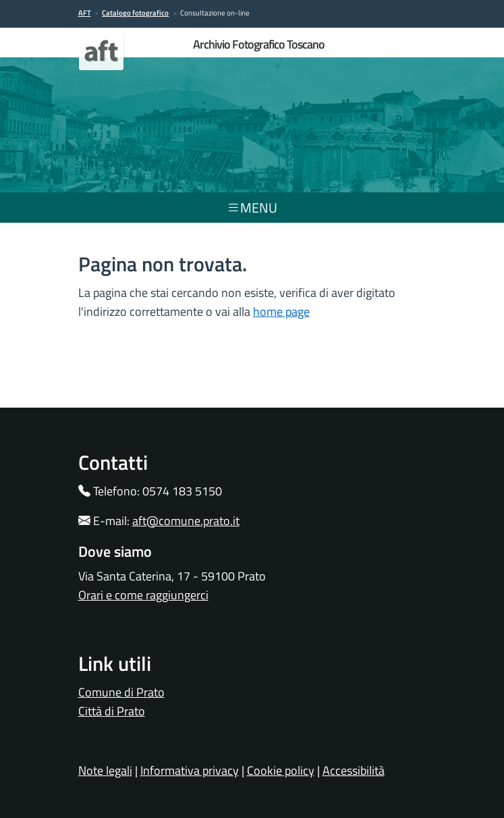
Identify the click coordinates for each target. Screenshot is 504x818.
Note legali (105, 770)
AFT (85, 13)
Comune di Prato (121, 692)
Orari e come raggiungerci (143, 595)
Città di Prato (112, 711)
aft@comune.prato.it (186, 521)
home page (281, 311)
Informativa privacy (190, 770)
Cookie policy (281, 770)
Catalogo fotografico (135, 13)
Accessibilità (354, 770)
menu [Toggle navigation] (252, 208)
